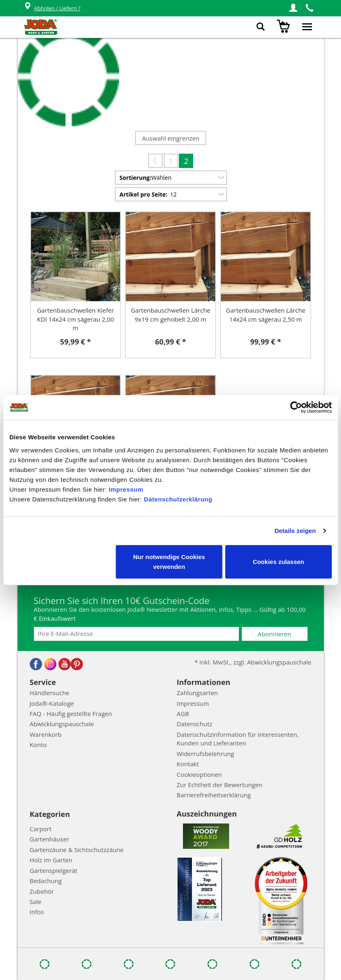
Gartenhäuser (50, 839)
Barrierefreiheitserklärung (214, 795)
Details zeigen (295, 531)
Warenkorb (46, 734)
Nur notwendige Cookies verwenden (169, 561)
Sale (36, 902)
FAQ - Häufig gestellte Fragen (71, 714)
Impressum (126, 489)
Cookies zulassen (279, 561)
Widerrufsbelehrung (206, 754)
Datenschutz (195, 724)
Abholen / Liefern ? (52, 8)
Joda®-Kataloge (52, 703)
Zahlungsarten (197, 693)
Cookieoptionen (199, 774)
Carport (41, 829)
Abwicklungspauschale (62, 724)
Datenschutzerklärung (178, 499)
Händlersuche (50, 693)
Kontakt (188, 764)
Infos (37, 912)
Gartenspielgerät (54, 870)
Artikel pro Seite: (144, 194)
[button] (293, 8)
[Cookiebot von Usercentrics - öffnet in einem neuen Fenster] (296, 407)
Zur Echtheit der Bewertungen (220, 785)
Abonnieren (274, 634)
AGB (183, 714)
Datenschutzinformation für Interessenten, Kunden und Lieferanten (238, 739)
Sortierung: (136, 178)
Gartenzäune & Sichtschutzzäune (77, 850)
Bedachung (46, 881)
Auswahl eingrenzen (171, 138)
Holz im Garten (51, 860)
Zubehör (42, 891)
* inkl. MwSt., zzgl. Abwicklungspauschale (253, 662)
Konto (38, 745)
